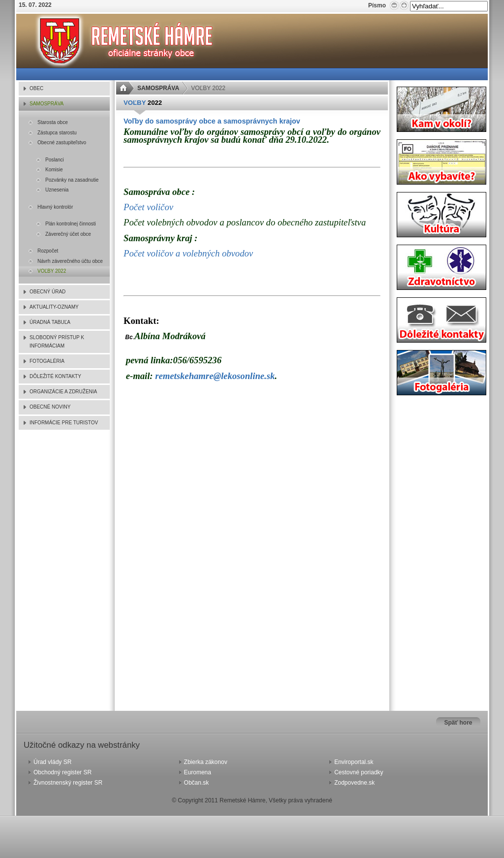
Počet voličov (148, 207)
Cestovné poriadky (359, 772)
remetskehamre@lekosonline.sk (215, 376)
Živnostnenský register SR (68, 783)
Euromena (198, 772)
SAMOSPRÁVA (158, 88)
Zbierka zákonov (206, 762)
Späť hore (458, 723)
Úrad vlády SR (52, 762)
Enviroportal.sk (354, 762)
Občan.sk (197, 783)
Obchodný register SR (63, 772)
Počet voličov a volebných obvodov (188, 253)
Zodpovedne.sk (354, 783)
